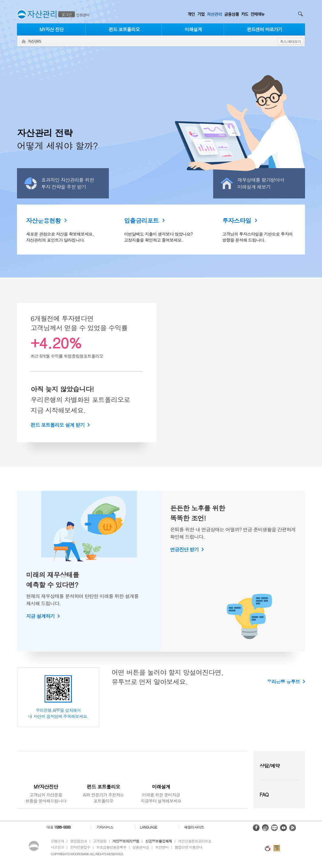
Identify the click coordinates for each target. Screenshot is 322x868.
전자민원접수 (80, 847)
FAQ (264, 795)
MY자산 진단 (51, 29)
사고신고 (57, 847)
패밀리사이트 (194, 827)
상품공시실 (141, 847)
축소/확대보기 (290, 41)
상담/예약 (270, 766)
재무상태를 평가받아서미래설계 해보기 (261, 183)
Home (24, 42)
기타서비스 (105, 827)
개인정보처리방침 (126, 841)
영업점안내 (78, 841)
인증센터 (83, 15)
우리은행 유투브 (283, 682)
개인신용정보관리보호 (195, 841)
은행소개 (57, 841)
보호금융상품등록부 (111, 847)
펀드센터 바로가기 (264, 29)
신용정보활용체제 (159, 841)
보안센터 (162, 847)
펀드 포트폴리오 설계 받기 (58, 425)
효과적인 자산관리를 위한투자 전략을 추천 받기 (68, 183)
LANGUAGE (148, 827)
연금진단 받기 (184, 549)
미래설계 (193, 29)
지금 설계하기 (40, 616)
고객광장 (99, 841)
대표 (58, 827)
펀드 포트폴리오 (124, 29)
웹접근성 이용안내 (188, 847)
